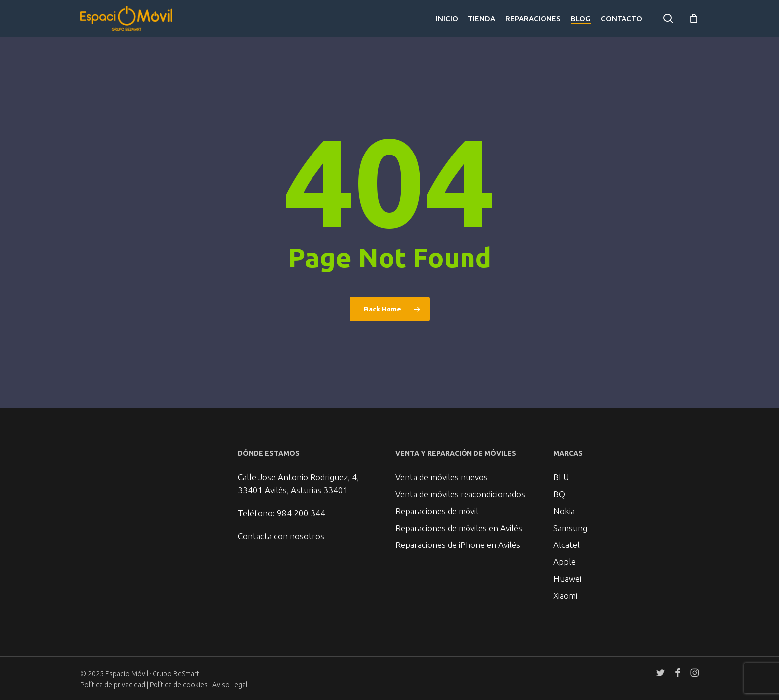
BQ (559, 494)
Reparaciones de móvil (437, 511)
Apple (565, 562)
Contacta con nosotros (281, 536)
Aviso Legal (230, 685)
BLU (561, 477)
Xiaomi (565, 595)
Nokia (564, 511)
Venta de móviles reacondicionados (460, 494)
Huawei (567, 579)
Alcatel (567, 545)
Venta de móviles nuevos (442, 477)
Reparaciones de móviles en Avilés (459, 528)
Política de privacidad (113, 685)
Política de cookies (179, 685)
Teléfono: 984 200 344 (282, 513)
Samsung (570, 528)
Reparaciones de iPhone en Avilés (458, 545)
